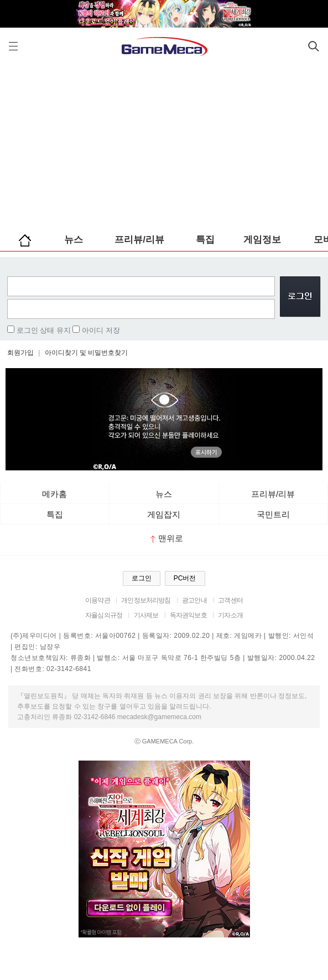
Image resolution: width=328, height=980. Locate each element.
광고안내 (194, 600)
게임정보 (262, 240)
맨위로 (167, 538)
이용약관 (98, 600)
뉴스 (74, 240)
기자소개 (230, 615)
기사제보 (146, 615)
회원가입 (20, 353)
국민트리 (273, 514)
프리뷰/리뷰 (139, 240)
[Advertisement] (164, 144)
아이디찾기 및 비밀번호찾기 (87, 353)
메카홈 (54, 494)
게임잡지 (164, 514)
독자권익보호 (188, 615)
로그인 (142, 578)
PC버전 (185, 578)
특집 (205, 240)
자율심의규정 (104, 615)
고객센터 (230, 600)
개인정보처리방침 (146, 600)
